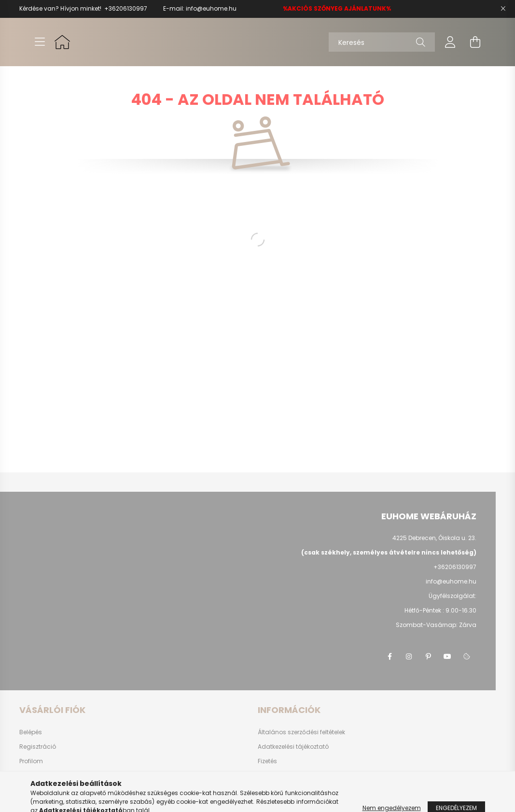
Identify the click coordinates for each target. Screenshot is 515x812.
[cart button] (475, 42)
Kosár (28, 776)
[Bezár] (503, 9)
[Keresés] (382, 42)
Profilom (31, 761)
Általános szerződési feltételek (301, 732)
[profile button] (450, 42)
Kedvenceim (38, 790)
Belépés (31, 732)
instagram (409, 656)
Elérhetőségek (278, 790)
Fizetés (267, 761)
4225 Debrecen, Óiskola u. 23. (434, 538)
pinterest (428, 656)
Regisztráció (38, 747)
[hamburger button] (40, 42)
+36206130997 (126, 8)
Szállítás (271, 776)
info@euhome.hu (211, 8)
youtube (447, 656)
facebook (390, 656)
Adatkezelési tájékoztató (293, 747)
